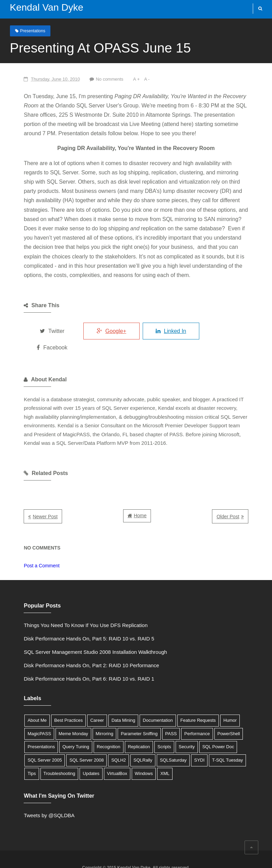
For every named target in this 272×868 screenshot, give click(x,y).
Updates (190, 738)
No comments (92, 79)
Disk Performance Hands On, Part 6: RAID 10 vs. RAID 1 (71, 657)
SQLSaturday (49, 738)
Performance (148, 711)
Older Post (246, 495)
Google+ (103, 321)
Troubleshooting (158, 738)
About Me (19, 698)
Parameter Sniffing (90, 711)
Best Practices (50, 698)
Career (79, 698)
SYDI (75, 738)
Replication (51, 725)
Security (99, 725)
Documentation (139, 698)
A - (130, 79)
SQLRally (19, 738)
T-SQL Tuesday (104, 738)
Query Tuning (247, 711)
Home (140, 494)
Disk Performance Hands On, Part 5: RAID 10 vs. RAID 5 (71, 617)
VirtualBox (216, 738)
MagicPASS (238, 698)
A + (120, 79)
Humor (212, 698)
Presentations (29, 31)
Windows (243, 738)
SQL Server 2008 (213, 725)
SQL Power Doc (131, 725)
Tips (131, 738)
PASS (122, 711)
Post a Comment (24, 544)
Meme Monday (24, 711)
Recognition (21, 725)
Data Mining (105, 698)
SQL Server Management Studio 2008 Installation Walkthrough (77, 630)
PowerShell (179, 711)
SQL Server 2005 (172, 725)
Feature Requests (180, 698)
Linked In (168, 321)
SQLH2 (245, 725)
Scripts (77, 725)
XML (14, 751)
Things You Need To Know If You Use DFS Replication (68, 603)
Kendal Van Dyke (43, 7)
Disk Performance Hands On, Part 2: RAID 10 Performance (73, 643)
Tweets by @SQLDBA (31, 793)
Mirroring (55, 711)
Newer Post (27, 495)
